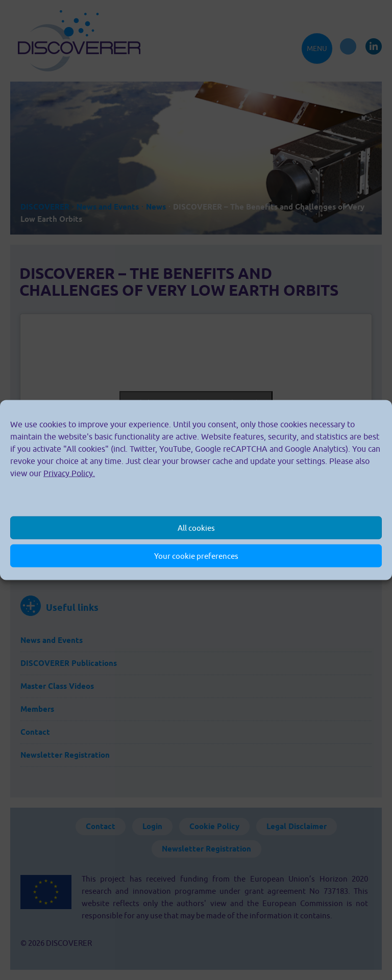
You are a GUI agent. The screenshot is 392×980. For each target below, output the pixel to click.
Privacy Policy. (69, 473)
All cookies (196, 527)
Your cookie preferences (196, 556)
